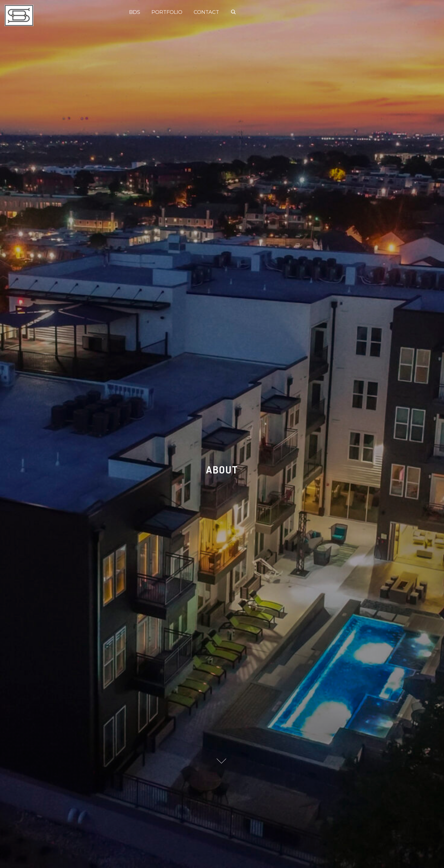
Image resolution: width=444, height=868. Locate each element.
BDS (135, 12)
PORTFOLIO (167, 12)
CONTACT (206, 12)
